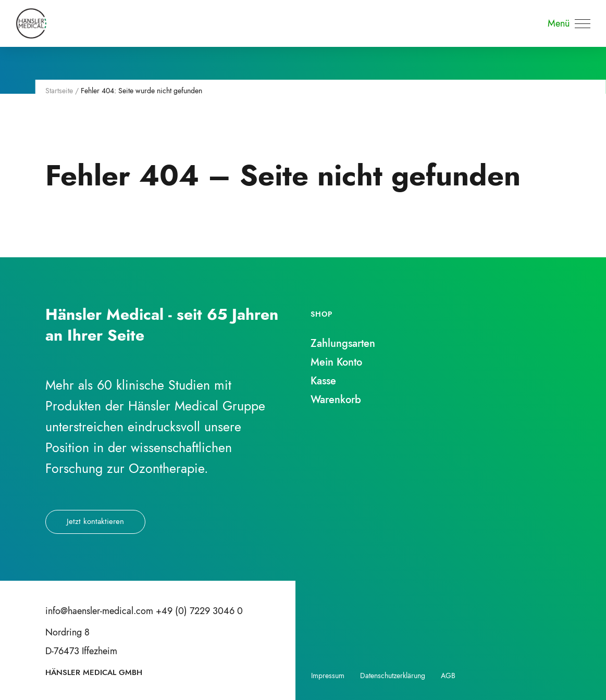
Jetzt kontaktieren (95, 521)
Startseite (59, 91)
